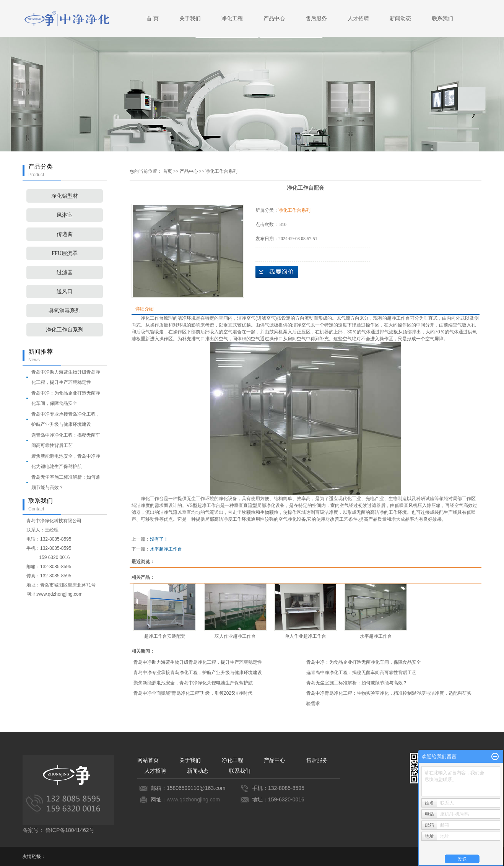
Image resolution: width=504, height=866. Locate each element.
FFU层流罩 (65, 253)
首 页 (153, 18)
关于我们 (190, 18)
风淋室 (65, 215)
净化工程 (232, 18)
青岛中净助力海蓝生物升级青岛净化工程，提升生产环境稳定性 (198, 662)
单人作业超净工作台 (306, 636)
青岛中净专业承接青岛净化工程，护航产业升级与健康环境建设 (198, 673)
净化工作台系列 (65, 330)
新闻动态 (400, 18)
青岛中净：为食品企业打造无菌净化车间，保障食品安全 (364, 662)
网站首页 (148, 760)
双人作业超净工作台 (235, 636)
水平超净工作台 (166, 549)
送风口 (65, 292)
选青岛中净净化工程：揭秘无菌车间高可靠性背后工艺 (361, 673)
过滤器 (65, 272)
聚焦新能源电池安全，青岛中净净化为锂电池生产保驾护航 (193, 683)
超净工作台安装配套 (165, 636)
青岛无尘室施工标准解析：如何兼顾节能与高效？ (357, 683)
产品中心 (274, 18)
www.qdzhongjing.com (193, 799)
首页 (167, 171)
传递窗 (65, 234)
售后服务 (316, 18)
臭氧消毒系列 (65, 311)
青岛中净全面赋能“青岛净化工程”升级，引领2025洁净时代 (193, 693)
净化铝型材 (65, 196)
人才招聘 (358, 18)
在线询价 (277, 272)
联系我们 (442, 18)
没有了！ (159, 539)
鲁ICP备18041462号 (70, 830)
